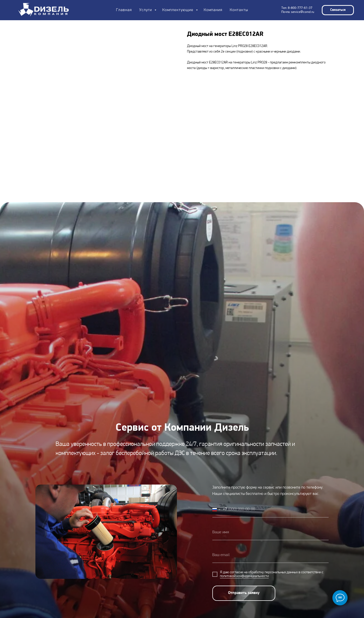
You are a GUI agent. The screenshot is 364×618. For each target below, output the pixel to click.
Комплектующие (178, 10)
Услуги (146, 10)
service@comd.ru (303, 12)
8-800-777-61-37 (300, 8)
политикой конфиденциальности (244, 576)
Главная (124, 10)
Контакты (239, 10)
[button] (338, 10)
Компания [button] (213, 10)
